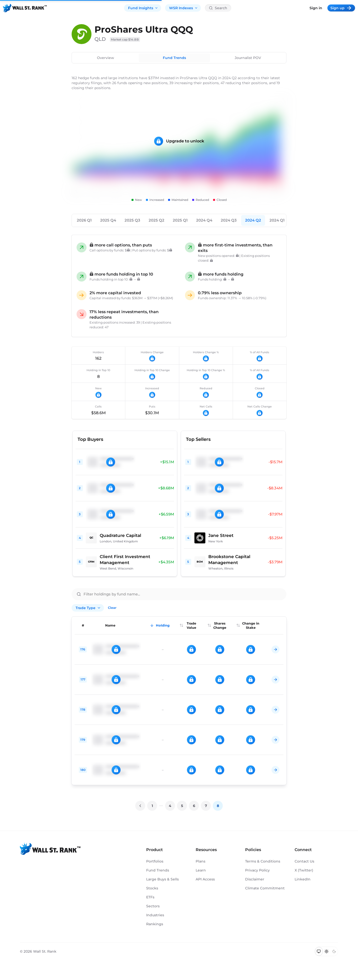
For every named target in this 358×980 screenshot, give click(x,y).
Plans (201, 861)
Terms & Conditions (263, 861)
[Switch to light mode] (327, 951)
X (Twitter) (304, 870)
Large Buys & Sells (162, 879)
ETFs (150, 897)
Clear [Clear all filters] (112, 608)
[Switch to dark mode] (334, 951)
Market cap (125, 39)
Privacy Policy (257, 870)
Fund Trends (174, 58)
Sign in (316, 8)
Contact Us (304, 861)
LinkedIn (303, 879)
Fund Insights (143, 8)
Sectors (153, 906)
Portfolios (155, 861)
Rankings (155, 924)
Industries (155, 915)
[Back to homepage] (25, 8)
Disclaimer (255, 879)
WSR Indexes (183, 8)
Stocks (152, 888)
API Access (205, 879)
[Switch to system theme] (319, 951)
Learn (201, 870)
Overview (106, 58)
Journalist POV (248, 58)
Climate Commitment (265, 888)
